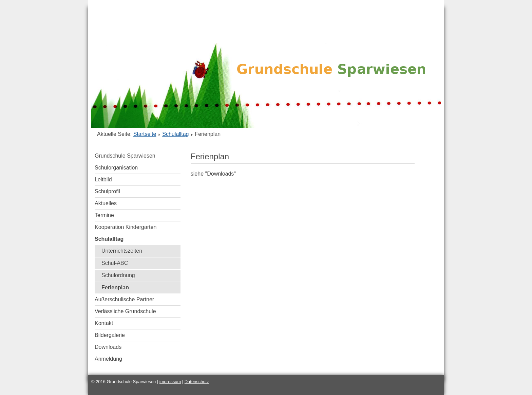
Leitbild (103, 179)
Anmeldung (108, 359)
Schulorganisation (116, 168)
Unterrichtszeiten (122, 251)
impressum (170, 382)
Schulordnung (118, 275)
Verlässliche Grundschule (125, 311)
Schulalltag (175, 134)
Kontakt (104, 323)
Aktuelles (106, 203)
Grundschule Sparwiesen (125, 156)
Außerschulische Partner (124, 299)
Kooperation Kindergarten (126, 227)
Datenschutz (197, 382)
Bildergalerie (110, 335)
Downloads (108, 347)
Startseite (145, 134)
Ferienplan (115, 288)
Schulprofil (107, 191)
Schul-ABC (115, 263)
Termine (104, 215)
